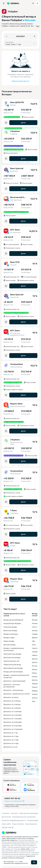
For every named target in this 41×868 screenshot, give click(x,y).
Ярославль (36, 659)
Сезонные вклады (10, 627)
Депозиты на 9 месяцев (12, 726)
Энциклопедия (33, 820)
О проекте (6, 813)
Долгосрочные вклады (12, 657)
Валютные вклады (10, 630)
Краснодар (36, 662)
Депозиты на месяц (11, 697)
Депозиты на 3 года (11, 740)
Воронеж (35, 638)
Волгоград (36, 680)
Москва (35, 620)
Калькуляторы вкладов (12, 623)
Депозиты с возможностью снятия (17, 694)
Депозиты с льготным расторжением (12, 686)
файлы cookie (25, 849)
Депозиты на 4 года (11, 743)
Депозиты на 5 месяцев (12, 711)
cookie (16, 861)
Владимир (36, 691)
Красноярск (36, 698)
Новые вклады (9, 641)
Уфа (33, 641)
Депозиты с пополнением (13, 690)
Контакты (14, 813)
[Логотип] (20, 833)
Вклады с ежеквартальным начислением (14, 649)
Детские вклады (10, 645)
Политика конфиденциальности (14, 820)
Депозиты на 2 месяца (12, 701)
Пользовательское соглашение (24, 817)
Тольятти (35, 687)
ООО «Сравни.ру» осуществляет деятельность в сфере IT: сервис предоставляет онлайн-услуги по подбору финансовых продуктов (20, 838)
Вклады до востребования (13, 620)
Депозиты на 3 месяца (12, 704)
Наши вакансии (31, 824)
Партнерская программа (29, 813)
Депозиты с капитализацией (14, 681)
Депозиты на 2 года (11, 736)
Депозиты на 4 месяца (12, 708)
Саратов (35, 648)
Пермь (34, 673)
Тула (34, 701)
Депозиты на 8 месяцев (12, 722)
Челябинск (36, 652)
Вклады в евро (9, 638)
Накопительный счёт (11, 661)
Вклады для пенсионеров (13, 672)
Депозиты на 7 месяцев (12, 719)
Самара (35, 634)
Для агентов (6, 817)
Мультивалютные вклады (13, 668)
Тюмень (35, 694)
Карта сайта (6, 824)
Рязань (35, 669)
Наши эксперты (18, 824)
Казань (35, 677)
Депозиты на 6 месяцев (12, 715)
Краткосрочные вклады (12, 654)
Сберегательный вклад (12, 665)
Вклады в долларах (11, 634)
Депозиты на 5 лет (11, 747)
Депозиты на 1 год (10, 733)
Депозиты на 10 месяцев (13, 729)
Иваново (35, 684)
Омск (34, 645)
